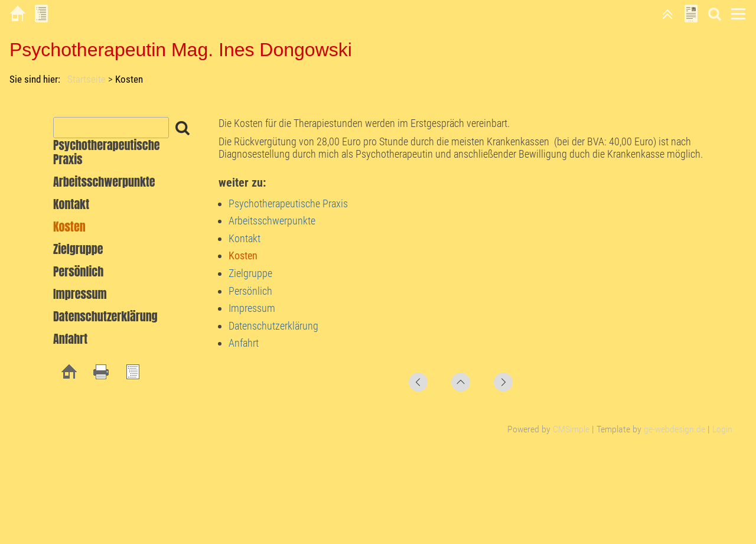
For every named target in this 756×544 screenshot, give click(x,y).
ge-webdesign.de (674, 429)
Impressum (252, 308)
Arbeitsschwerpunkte (272, 221)
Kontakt (245, 238)
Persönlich (250, 291)
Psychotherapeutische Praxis (288, 203)
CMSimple (571, 429)
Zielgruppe (250, 273)
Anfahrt (244, 343)
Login (722, 429)
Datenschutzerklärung (273, 326)
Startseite (87, 79)
